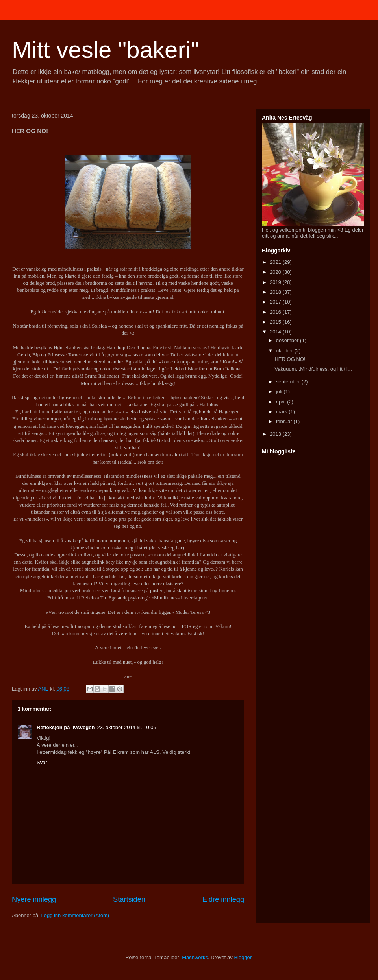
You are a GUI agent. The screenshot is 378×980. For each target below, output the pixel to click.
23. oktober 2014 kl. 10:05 (126, 727)
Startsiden (129, 899)
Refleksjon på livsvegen (66, 727)
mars (283, 412)
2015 (276, 322)
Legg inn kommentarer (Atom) (75, 915)
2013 (276, 434)
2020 (276, 272)
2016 (276, 312)
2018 (276, 292)
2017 (276, 302)
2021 (276, 262)
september (289, 382)
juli (280, 391)
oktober (285, 351)
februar (285, 421)
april (282, 402)
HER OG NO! (290, 359)
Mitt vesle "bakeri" (106, 50)
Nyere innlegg (34, 899)
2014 (276, 332)
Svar (42, 762)
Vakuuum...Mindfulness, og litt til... (313, 369)
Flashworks (195, 957)
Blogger (243, 957)
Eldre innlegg (223, 899)
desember (288, 340)
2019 (276, 282)
